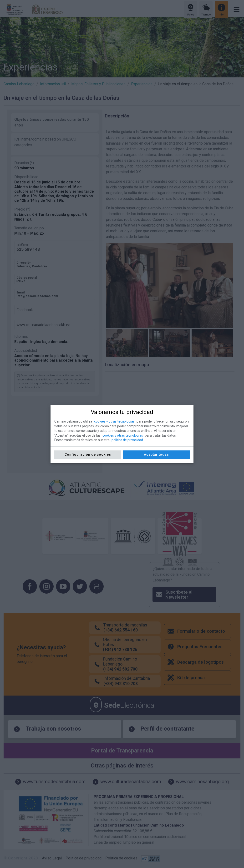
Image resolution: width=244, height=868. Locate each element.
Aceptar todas (156, 454)
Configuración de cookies (88, 454)
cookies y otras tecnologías (114, 421)
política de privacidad (127, 440)
